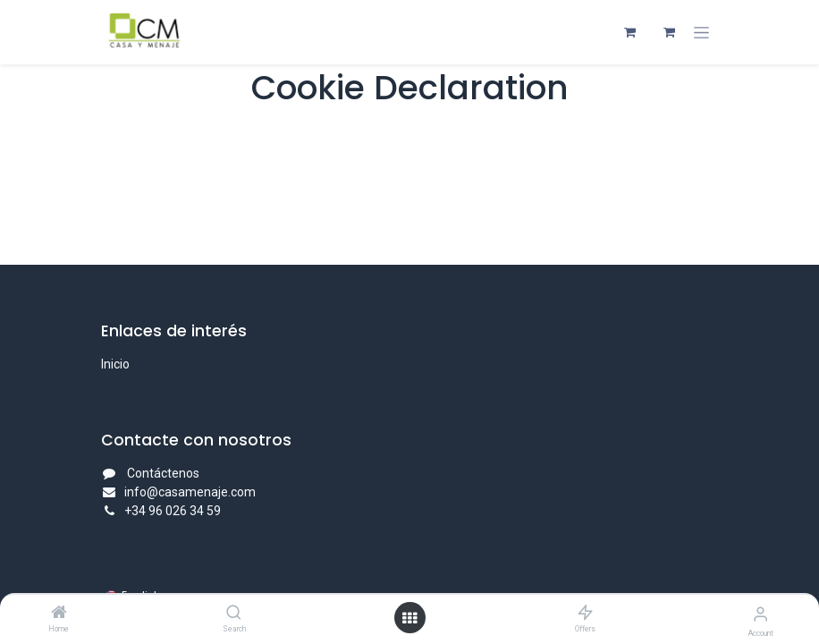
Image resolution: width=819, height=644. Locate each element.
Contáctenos (163, 473)
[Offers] (585, 614)
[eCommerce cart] (629, 32)
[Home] (59, 614)
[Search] (234, 614)
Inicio (115, 364)
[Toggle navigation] (701, 33)
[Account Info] (760, 614)
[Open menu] (409, 618)
